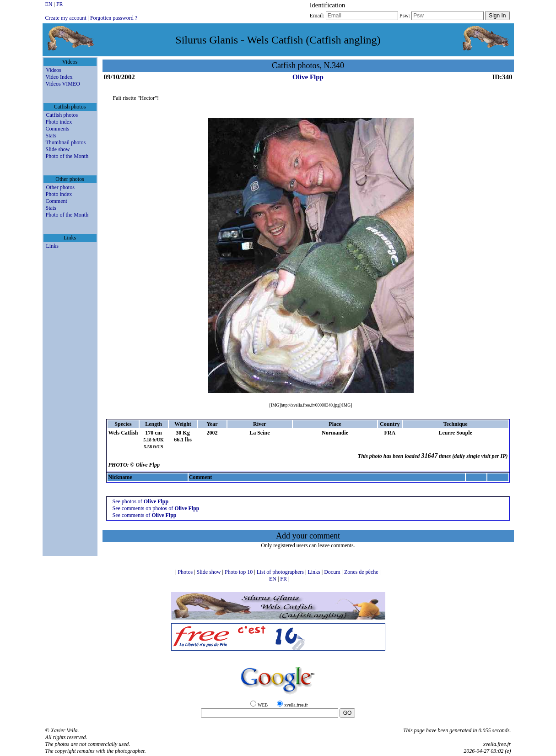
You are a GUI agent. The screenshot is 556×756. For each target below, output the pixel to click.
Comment (57, 201)
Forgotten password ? (114, 18)
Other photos (60, 187)
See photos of (140, 501)
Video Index (59, 77)
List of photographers (281, 572)
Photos (186, 572)
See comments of (144, 515)
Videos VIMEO (63, 84)
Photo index (59, 122)
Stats (51, 136)
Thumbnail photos (66, 142)
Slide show (58, 149)
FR (60, 4)
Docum (333, 572)
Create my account (66, 18)
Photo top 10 (239, 572)
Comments (58, 129)
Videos (54, 70)
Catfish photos (62, 115)
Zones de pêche (362, 572)
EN (50, 4)
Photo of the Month (67, 156)
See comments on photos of (156, 508)
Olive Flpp (308, 77)
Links (52, 246)
